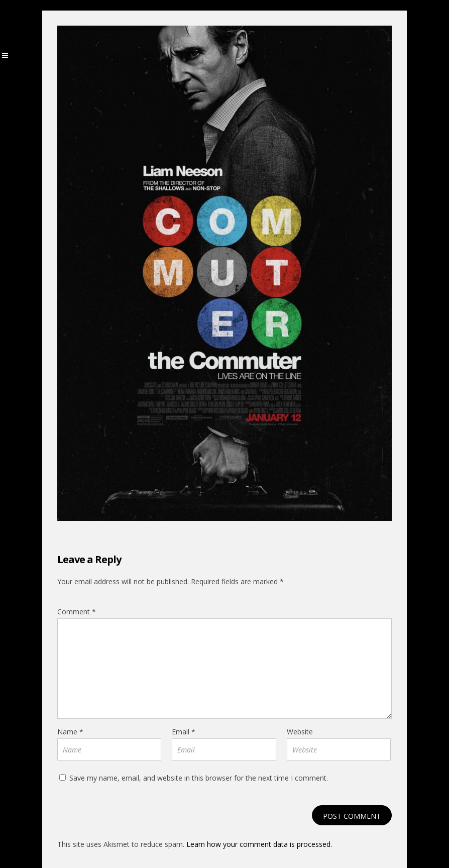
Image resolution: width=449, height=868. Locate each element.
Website (300, 732)
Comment (77, 612)
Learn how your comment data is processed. (259, 844)
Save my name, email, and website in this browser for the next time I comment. (199, 778)
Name (70, 732)
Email (184, 732)
